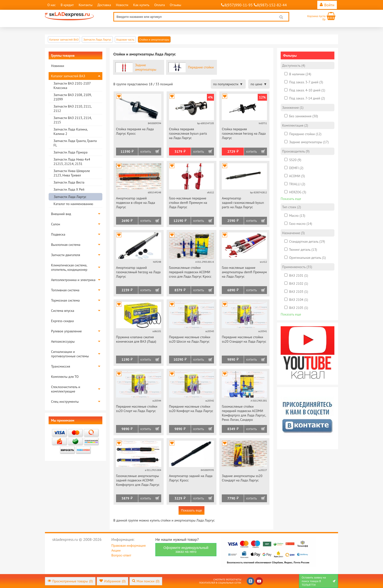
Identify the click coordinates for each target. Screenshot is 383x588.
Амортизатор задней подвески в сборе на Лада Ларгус (136, 203)
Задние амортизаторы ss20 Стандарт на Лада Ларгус (242, 478)
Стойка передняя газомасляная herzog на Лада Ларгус (244, 133)
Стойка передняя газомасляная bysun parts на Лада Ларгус (188, 133)
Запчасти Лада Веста (69, 182)
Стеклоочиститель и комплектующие (66, 389)
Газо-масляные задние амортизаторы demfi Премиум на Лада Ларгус (244, 272)
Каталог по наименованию (73, 204)
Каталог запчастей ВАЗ (68, 76)
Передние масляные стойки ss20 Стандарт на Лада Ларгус (244, 339)
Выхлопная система (66, 245)
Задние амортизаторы (146, 67)
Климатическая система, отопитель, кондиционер (69, 267)
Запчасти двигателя (66, 255)
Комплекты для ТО (65, 377)
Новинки (58, 66)
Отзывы (176, 5)
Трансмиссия (61, 366)
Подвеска (58, 234)
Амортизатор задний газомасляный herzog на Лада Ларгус (138, 272)
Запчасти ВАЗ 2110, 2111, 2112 (72, 109)
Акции (116, 550)
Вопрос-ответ (121, 555)
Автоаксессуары (63, 341)
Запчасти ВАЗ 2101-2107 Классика (72, 86)
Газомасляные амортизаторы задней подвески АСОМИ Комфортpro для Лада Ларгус (138, 480)
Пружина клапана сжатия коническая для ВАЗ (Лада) (136, 339)
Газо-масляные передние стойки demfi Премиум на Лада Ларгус (188, 203)
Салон (56, 224)
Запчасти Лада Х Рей (69, 189)
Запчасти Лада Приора (70, 152)
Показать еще (191, 510)
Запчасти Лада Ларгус (70, 197)
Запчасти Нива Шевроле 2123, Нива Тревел (72, 173)
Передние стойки (201, 67)
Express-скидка (62, 321)
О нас (52, 5)
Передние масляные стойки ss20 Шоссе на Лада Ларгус (190, 339)
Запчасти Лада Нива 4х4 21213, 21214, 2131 (72, 162)
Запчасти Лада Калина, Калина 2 (70, 131)
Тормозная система (65, 300)
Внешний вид (61, 214)
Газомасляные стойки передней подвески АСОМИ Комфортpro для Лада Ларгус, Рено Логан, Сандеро (244, 413)
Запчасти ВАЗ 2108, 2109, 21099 (72, 97)
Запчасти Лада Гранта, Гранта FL (75, 143)
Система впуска (63, 311)
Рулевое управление (66, 331)
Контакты (86, 5)
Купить (146, 152)
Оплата (160, 5)
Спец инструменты (65, 402)
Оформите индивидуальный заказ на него (186, 550)
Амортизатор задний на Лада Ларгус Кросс (191, 478)
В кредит (67, 5)
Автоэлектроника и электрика (73, 280)
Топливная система (65, 290)
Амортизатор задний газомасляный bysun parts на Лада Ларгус (243, 203)
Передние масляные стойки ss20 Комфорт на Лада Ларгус (191, 409)
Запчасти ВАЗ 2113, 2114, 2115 (72, 120)
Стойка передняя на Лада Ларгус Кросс (135, 131)
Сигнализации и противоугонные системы (70, 354)
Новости (122, 5)
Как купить (141, 5)
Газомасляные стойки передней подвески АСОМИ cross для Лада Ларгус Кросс (190, 272)
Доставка (104, 5)
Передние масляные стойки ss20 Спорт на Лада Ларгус (137, 409)
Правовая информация (128, 545)
